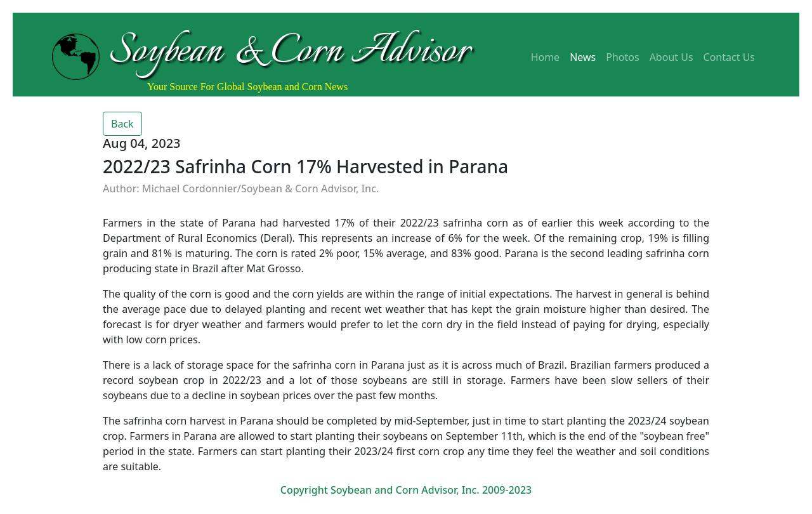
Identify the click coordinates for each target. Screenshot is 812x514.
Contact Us (729, 57)
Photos (622, 57)
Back (122, 124)
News (583, 57)
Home (546, 57)
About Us (671, 57)
